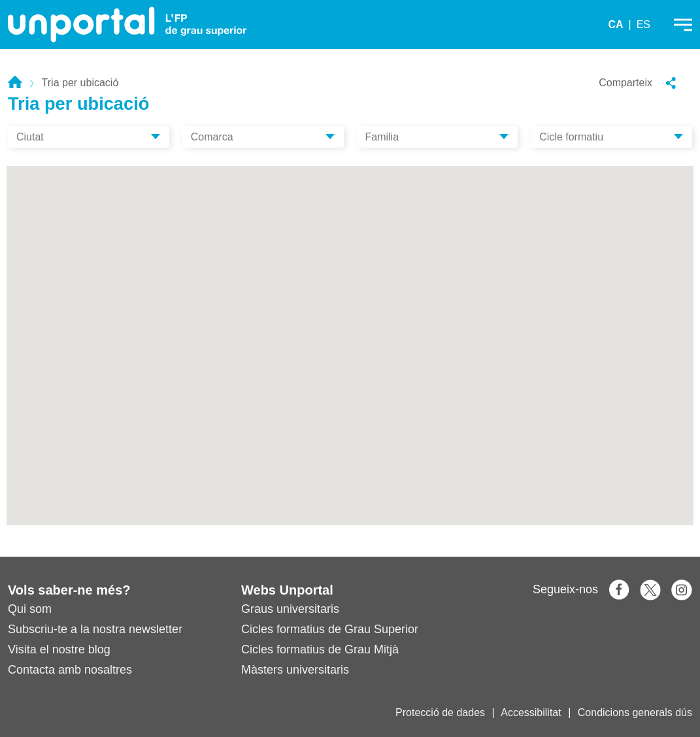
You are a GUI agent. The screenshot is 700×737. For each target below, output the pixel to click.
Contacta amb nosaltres (70, 670)
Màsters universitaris (295, 670)
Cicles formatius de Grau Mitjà (320, 649)
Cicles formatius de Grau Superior (330, 629)
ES (643, 25)
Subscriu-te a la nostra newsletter (95, 629)
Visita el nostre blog (59, 649)
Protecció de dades (440, 712)
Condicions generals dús (635, 712)
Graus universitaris (290, 609)
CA (615, 25)
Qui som (30, 609)
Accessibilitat (531, 712)
